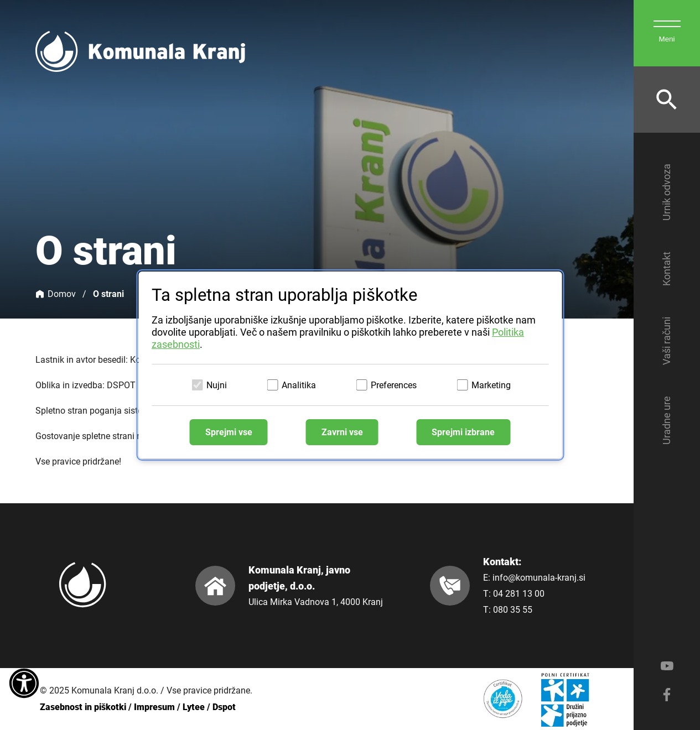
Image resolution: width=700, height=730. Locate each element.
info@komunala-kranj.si (539, 578)
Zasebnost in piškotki (83, 707)
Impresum (154, 707)
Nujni (217, 385)
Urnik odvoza (667, 192)
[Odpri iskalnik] (667, 100)
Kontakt (667, 269)
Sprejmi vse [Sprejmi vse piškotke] (229, 432)
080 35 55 (513, 610)
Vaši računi (667, 341)
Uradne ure (667, 420)
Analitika (299, 385)
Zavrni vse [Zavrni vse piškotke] (342, 432)
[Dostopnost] (24, 684)
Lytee (194, 707)
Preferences (394, 385)
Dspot (224, 707)
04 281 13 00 (519, 594)
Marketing (491, 385)
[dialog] (350, 365)
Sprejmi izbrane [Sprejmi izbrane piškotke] (463, 432)
